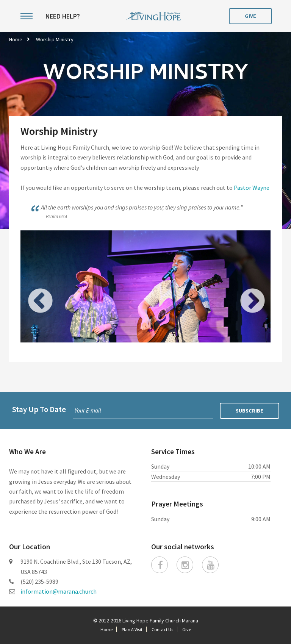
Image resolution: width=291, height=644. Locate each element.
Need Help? (63, 16)
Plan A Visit (132, 629)
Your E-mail (88, 410)
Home (16, 39)
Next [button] (242, 291)
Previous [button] (30, 291)
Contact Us (162, 629)
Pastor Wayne (252, 188)
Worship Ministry (55, 39)
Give (250, 16)
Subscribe (250, 411)
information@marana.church (59, 591)
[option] (145, 291)
